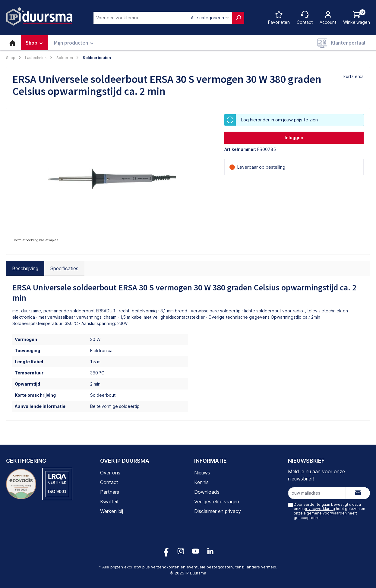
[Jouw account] (328, 18)
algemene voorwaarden (325, 513)
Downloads (207, 492)
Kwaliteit (109, 502)
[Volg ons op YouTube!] (196, 551)
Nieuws (202, 473)
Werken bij (112, 511)
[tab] (25, 268)
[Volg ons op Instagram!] (181, 551)
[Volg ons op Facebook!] (166, 551)
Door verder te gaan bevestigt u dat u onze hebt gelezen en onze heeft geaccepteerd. (329, 511)
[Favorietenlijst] (279, 18)
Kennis (201, 482)
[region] (112, 179)
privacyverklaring (319, 509)
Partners (110, 492)
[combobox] (141, 18)
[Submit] (358, 493)
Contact (109, 482)
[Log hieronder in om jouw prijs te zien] (357, 18)
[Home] (12, 43)
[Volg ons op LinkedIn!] (210, 551)
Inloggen (294, 138)
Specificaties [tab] (64, 268)
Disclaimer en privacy (218, 511)
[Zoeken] (238, 18)
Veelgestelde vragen (217, 502)
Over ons (110, 473)
